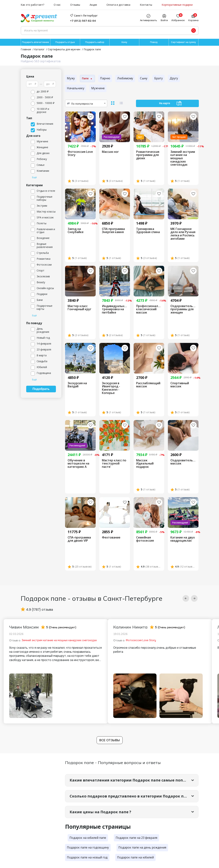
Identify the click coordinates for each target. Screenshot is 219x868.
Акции (93, 5)
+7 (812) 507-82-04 (83, 21)
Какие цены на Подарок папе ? (100, 812)
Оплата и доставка (118, 5)
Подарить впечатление (35, 42)
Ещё (34, 177)
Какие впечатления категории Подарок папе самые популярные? (134, 780)
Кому (124, 42)
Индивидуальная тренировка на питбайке (115, 309)
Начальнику (76, 88)
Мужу (71, 78)
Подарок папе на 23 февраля (136, 838)
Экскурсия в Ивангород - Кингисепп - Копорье (111, 388)
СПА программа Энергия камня (113, 231)
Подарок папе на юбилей (135, 857)
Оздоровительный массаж (183, 462)
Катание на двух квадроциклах (183, 539)
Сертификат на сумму (183, 42)
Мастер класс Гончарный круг (79, 308)
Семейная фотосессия (145, 539)
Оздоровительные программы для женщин (183, 309)
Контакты (146, 5)
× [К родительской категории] (91, 79)
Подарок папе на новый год (87, 857)
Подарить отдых (65, 42)
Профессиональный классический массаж (149, 309)
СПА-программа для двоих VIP (79, 539)
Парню (105, 78)
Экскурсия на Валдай (77, 385)
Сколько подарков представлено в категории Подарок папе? (131, 796)
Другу (174, 78)
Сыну (144, 78)
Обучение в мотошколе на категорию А (78, 464)
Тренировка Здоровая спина (148, 231)
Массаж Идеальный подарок (145, 464)
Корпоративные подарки (177, 5)
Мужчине (98, 88)
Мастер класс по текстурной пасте (114, 464)
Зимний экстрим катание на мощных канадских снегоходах (183, 158)
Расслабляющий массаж (148, 385)
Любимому (125, 78)
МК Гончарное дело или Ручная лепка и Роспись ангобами (183, 234)
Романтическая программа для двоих (148, 155)
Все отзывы (110, 740)
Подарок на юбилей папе (88, 838)
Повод (154, 42)
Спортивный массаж (180, 385)
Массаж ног (110, 152)
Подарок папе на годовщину (88, 847)
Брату (159, 78)
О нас (57, 5)
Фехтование (111, 538)
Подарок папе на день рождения (142, 847)
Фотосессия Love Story (80, 153)
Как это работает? (32, 5)
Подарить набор (95, 42)
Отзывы (75, 5)
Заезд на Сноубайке (76, 231)
